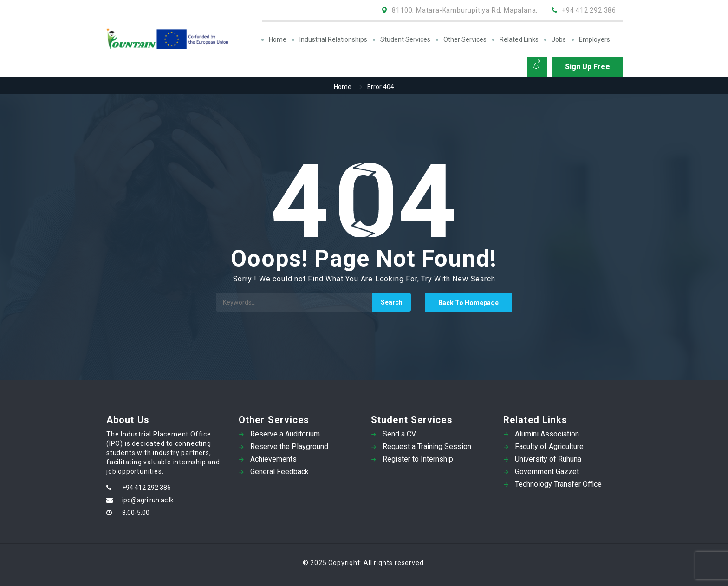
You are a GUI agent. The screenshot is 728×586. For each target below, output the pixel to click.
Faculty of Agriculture (549, 446)
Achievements (273, 459)
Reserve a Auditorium (285, 434)
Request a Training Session (427, 446)
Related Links (519, 39)
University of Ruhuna (548, 459)
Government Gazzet (547, 472)
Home (278, 39)
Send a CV (399, 434)
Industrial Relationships (333, 39)
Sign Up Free (588, 67)
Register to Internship (418, 459)
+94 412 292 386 (146, 488)
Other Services (465, 39)
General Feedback (279, 472)
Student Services (405, 39)
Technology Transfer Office (558, 484)
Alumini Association (547, 434)
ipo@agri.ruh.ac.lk (148, 500)
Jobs (559, 39)
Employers (595, 39)
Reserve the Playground (289, 446)
